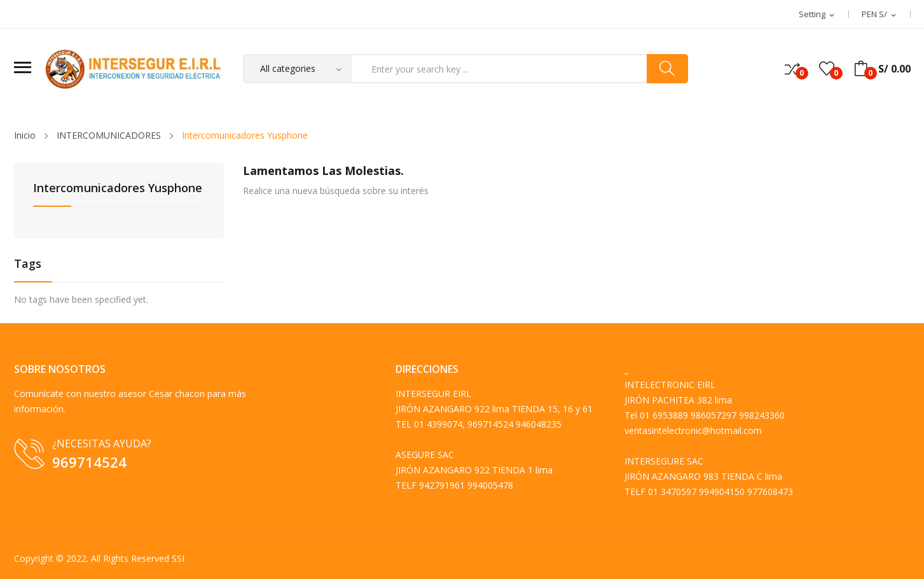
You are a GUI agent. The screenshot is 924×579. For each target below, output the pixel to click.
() (827, 69)
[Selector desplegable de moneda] (880, 15)
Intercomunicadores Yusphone (118, 189)
